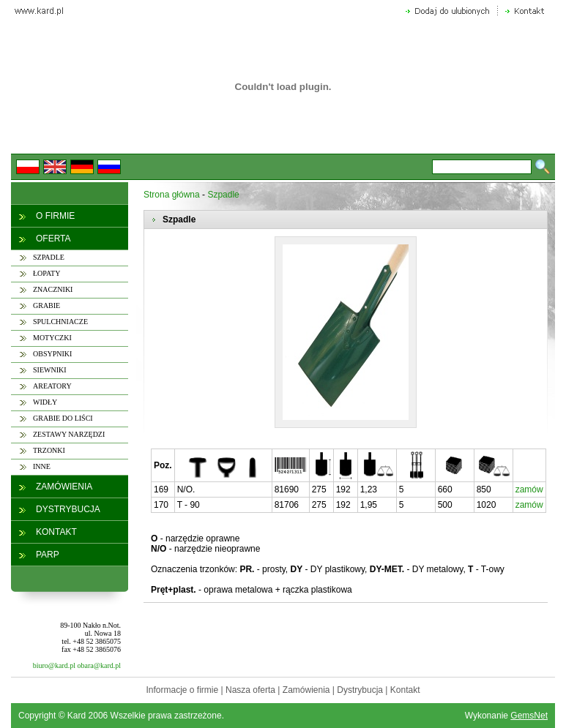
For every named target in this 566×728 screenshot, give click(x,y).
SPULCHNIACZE (60, 322)
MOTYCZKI (52, 338)
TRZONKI (49, 450)
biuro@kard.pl (54, 665)
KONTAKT (56, 532)
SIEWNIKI (50, 370)
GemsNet (529, 716)
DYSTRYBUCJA (68, 509)
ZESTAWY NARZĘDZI (69, 434)
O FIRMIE (55, 216)
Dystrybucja (360, 690)
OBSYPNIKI (52, 354)
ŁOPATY (46, 273)
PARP (48, 555)
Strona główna (172, 195)
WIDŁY (45, 402)
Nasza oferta (250, 690)
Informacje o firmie (182, 690)
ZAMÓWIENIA (64, 487)
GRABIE (46, 305)
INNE (42, 466)
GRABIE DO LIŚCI (63, 418)
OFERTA (53, 239)
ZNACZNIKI (53, 289)
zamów (529, 489)
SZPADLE (49, 257)
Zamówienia (306, 690)
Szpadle (223, 195)
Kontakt (405, 690)
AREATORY (52, 386)
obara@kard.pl (99, 665)
